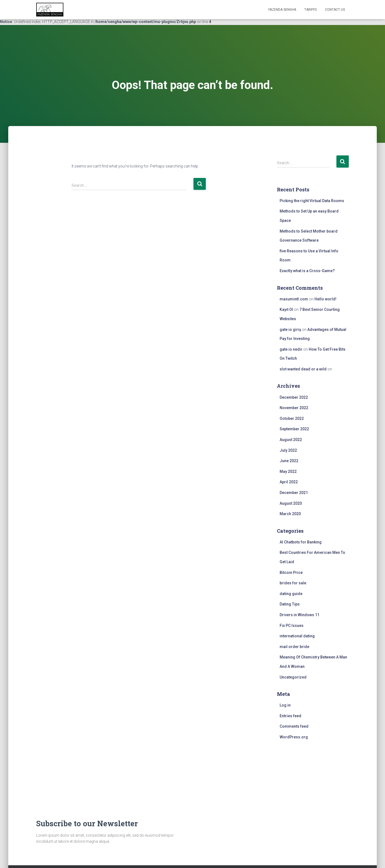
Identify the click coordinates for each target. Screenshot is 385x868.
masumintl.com (294, 299)
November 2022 (294, 408)
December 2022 (294, 397)
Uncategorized (293, 677)
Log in (285, 705)
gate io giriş (290, 330)
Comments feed (294, 726)
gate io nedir (291, 349)
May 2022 (288, 471)
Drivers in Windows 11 (300, 615)
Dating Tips (290, 604)
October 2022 (292, 418)
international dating (297, 636)
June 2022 (289, 461)
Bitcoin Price (291, 573)
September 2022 (294, 429)
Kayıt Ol (286, 309)
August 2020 (291, 503)
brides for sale (293, 583)
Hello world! (325, 299)
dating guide (291, 594)
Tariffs (310, 10)
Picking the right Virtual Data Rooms (312, 201)
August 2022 (291, 440)
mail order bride (294, 647)
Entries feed (290, 716)
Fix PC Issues (292, 626)
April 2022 (289, 482)
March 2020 (290, 514)
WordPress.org (294, 737)
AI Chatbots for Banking (301, 542)
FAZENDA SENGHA (282, 10)
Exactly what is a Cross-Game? (307, 271)
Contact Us (335, 10)
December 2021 (294, 493)
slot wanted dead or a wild (303, 369)
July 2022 (288, 450)
